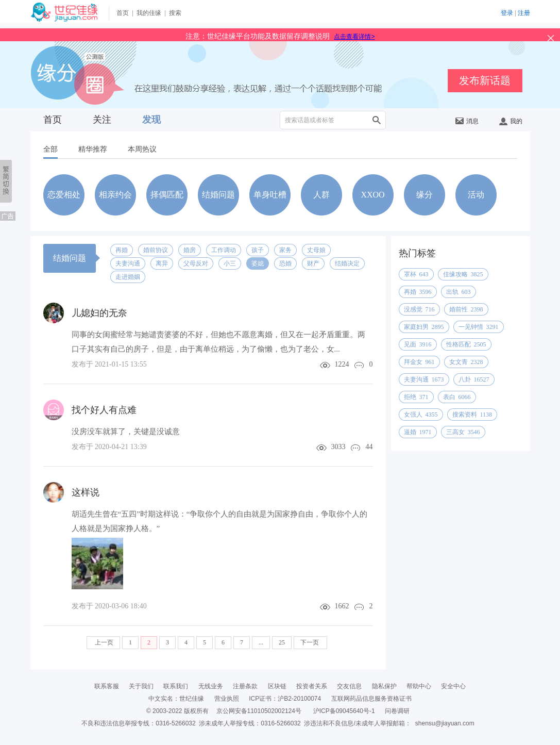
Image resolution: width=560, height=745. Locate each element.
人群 (321, 195)
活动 (476, 195)
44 (369, 447)
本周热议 (142, 149)
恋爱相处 (64, 195)
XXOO (372, 195)
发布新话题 (485, 80)
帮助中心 (419, 686)
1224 (342, 364)
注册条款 (245, 686)
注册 (524, 13)
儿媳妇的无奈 (99, 313)
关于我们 (141, 686)
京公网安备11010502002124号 (259, 711)
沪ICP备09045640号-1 (344, 711)
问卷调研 (397, 711)
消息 (467, 121)
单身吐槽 (270, 195)
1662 (342, 606)
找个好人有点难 (104, 410)
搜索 (175, 13)
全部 (50, 149)
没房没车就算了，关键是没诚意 (126, 432)
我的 (511, 121)
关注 (102, 120)
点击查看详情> (354, 37)
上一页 (103, 642)
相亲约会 (115, 195)
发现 (151, 120)
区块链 (277, 686)
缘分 (425, 195)
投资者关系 (312, 686)
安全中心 (453, 686)
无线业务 (211, 686)
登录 (507, 13)
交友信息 (349, 686)
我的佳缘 (149, 13)
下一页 (310, 642)
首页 (123, 13)
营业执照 (227, 699)
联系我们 (176, 686)
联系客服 (107, 686)
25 (282, 642)
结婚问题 (218, 195)
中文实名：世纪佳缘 (176, 699)
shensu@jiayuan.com (445, 723)
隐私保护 (384, 686)
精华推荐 (93, 149)
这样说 (86, 492)
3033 (338, 447)
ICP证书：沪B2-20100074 (285, 699)
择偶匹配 (167, 195)
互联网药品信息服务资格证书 (371, 699)
